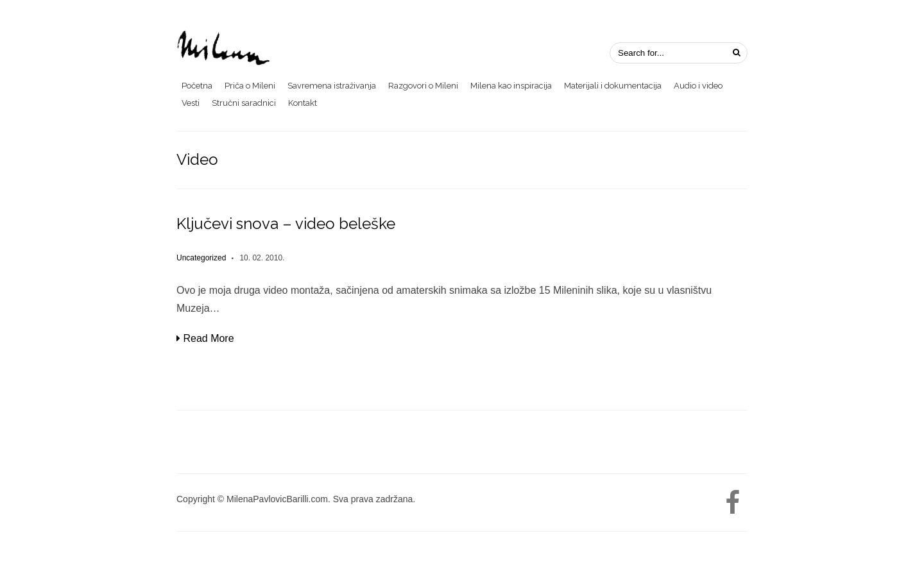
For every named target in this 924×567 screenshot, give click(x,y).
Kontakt (303, 103)
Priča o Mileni (250, 86)
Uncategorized (201, 258)
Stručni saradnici (244, 103)
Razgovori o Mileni (423, 86)
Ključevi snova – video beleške (286, 224)
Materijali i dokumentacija (613, 86)
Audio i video (698, 86)
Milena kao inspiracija (511, 86)
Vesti (191, 103)
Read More (205, 338)
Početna (197, 86)
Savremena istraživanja (332, 86)
